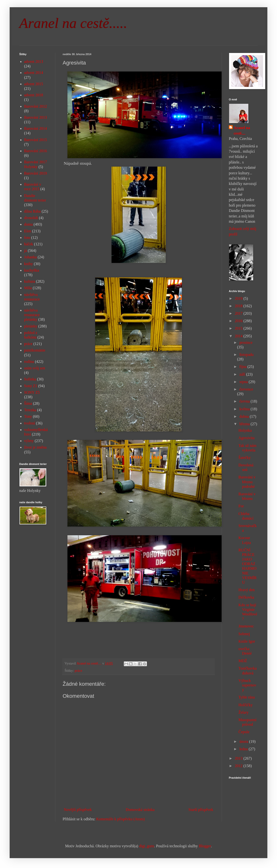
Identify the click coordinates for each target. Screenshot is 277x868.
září (243, 374)
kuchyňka (32, 270)
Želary (244, 712)
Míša (28, 288)
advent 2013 (34, 62)
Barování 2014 (36, 128)
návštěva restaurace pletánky (32, 315)
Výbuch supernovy (247, 685)
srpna (244, 382)
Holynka (245, 430)
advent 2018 (34, 95)
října (243, 367)
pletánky (31, 326)
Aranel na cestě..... (73, 23)
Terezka (30, 410)
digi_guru (147, 846)
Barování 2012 (36, 106)
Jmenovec (246, 626)
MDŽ (243, 661)
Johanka (30, 257)
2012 (239, 766)
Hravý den (247, 590)
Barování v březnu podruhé (247, 482)
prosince (246, 343)
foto (27, 238)
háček (29, 244)
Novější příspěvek (78, 810)
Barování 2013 (36, 117)
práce (78, 671)
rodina (29, 362)
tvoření (30, 423)
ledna (244, 749)
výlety (29, 441)
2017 (239, 313)
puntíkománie (35, 350)
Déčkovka (246, 597)
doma (28, 224)
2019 (239, 298)
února (244, 741)
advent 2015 (34, 84)
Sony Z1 (31, 386)
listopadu (247, 355)
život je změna (35, 447)
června (245, 401)
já (26, 251)
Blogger (205, 846)
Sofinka (30, 379)
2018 (239, 306)
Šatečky (245, 458)
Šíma (28, 403)
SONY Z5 (32, 392)
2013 (239, 758)
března (245, 424)
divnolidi (31, 218)
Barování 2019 (36, 173)
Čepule (244, 732)
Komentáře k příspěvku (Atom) (121, 819)
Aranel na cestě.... (242, 130)
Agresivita (247, 438)
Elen (28, 231)
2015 (239, 328)
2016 (239, 321)
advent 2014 (34, 73)
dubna (245, 416)
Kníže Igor (247, 641)
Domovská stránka (140, 810)
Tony (28, 416)
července (246, 389)
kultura (30, 281)
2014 (239, 336)
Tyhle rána (247, 697)
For (241, 506)
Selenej (244, 634)
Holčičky (246, 705)
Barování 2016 (36, 151)
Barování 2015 (36, 140)
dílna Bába (32, 211)
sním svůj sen (35, 368)
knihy (28, 264)
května (245, 409)
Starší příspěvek (201, 810)
